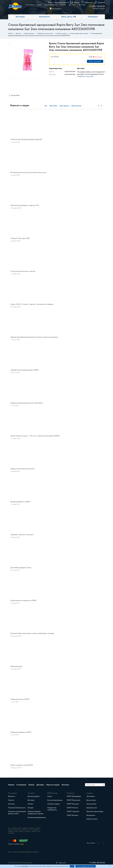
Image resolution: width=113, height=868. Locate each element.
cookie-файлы (25, 866)
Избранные (89, 2)
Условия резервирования (37, 817)
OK (72, 866)
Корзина (77, 2)
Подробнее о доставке (85, 76)
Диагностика (91, 800)
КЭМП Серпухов (73, 811)
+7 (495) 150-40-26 (97, 6)
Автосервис (91, 796)
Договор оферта (34, 796)
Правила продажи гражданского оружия (35, 812)
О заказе (31, 793)
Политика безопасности (17, 808)
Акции (39, 5)
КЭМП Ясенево (73, 815)
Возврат (31, 808)
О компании (30, 5)
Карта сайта (61, 863)
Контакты (65, 785)
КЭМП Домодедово (74, 796)
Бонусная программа (55, 800)
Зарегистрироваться (62, 2)
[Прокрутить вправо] (101, 106)
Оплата (63, 5)
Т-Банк (22, 844)
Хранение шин (92, 808)
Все (46, 106)
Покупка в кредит (54, 804)
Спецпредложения (51, 5)
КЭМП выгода (52, 793)
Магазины (82, 5)
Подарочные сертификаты (52, 809)
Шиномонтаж (76, 106)
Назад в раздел (14, 95)
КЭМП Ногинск (73, 808)
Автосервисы (56, 9)
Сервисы (90, 793)
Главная (11, 785)
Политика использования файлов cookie (17, 812)
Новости (11, 800)
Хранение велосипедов (95, 811)
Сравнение (101, 2)
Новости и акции (53, 785)
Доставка (72, 5)
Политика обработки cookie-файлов (85, 866)
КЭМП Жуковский (74, 800)
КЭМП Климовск (73, 804)
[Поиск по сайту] (103, 785)
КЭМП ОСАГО (92, 819)
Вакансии (12, 796)
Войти (50, 2)
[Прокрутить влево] (98, 106)
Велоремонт (91, 815)
